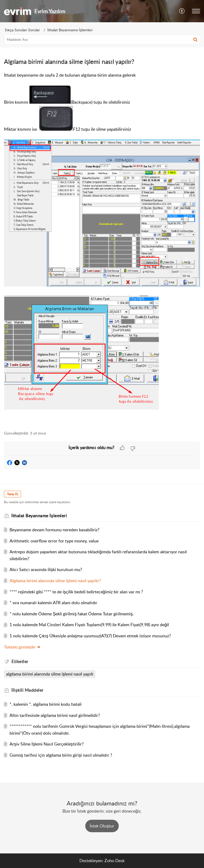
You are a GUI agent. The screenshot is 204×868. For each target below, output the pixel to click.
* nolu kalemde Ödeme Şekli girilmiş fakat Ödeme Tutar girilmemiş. (72, 614)
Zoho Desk (114, 861)
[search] (102, 40)
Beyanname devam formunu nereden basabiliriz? (54, 530)
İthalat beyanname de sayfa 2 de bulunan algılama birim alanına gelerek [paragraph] (102, 249)
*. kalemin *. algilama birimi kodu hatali (46, 704)
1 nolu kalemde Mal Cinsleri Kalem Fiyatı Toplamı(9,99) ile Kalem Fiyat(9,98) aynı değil (89, 625)
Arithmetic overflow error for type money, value (54, 541)
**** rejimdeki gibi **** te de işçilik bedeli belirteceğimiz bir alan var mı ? (76, 592)
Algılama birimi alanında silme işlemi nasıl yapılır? (55, 581)
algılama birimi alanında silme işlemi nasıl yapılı (50, 674)
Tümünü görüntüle (22, 647)
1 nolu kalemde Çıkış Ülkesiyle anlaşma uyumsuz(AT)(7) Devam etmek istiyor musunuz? (90, 636)
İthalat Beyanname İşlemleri (70, 30)
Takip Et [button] (12, 494)
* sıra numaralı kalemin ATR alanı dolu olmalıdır (53, 603)
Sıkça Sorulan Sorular (22, 30)
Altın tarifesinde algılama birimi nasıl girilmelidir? (55, 715)
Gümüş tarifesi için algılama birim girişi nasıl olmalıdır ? (61, 755)
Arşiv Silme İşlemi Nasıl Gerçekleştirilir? (47, 744)
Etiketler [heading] (20, 661)
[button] (182, 11)
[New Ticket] (102, 826)
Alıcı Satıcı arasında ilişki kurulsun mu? (46, 569)
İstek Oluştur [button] (102, 826)
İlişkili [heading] (27, 690)
